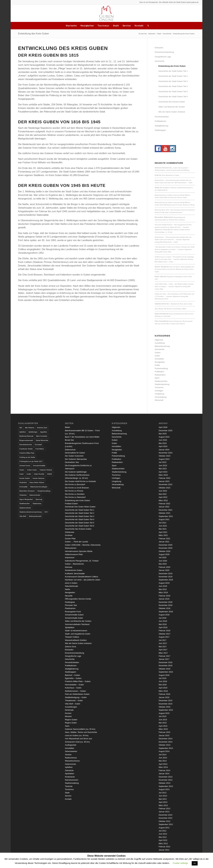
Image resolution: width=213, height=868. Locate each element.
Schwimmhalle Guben (74, 615)
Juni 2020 (163, 561)
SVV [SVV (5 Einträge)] (46, 512)
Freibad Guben (71, 504)
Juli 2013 (163, 793)
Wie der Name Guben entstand (172, 112)
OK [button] (195, 863)
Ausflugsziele (71, 745)
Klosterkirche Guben (74, 570)
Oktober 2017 (165, 634)
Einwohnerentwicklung (164, 52)
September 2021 (166, 516)
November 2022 (166, 484)
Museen (68, 716)
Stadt (116, 26)
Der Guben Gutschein (74, 456)
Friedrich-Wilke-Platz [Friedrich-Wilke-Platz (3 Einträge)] (27, 453)
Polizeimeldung (161, 368)
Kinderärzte (70, 777)
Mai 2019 (163, 589)
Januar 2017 (164, 659)
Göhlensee (70, 532)
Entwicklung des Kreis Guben (34, 34)
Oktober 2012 (165, 821)
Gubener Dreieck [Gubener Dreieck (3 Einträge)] (46, 470)
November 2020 (166, 548)
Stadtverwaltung (72, 783)
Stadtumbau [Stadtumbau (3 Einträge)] (37, 503)
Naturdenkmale (71, 586)
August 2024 (164, 437)
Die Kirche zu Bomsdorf (75, 484)
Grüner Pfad (167, 252)
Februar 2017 (164, 656)
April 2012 (163, 840)
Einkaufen (159, 48)
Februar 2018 (164, 631)
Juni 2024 (163, 440)
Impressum (70, 558)
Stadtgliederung (161, 126)
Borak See (69, 440)
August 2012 (164, 828)
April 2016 (163, 688)
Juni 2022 (163, 491)
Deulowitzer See (72, 462)
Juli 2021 (163, 523)
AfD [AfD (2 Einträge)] (21, 428)
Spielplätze (70, 627)
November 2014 (166, 742)
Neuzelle (69, 596)
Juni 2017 (163, 643)
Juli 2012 (163, 831)
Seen (67, 726)
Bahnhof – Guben (72, 675)
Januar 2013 (164, 812)
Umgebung (159, 394)
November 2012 (166, 818)
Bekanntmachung (162, 346)
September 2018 (166, 612)
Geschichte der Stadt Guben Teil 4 (173, 86)
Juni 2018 (163, 621)
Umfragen (159, 391)
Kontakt (139, 26)
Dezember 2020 (166, 545)
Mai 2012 (163, 837)
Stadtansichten (161, 381)
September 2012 (166, 824)
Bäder (68, 427)
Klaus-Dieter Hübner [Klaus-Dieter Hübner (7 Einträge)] (37, 482)
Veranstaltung (161, 397)
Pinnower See (71, 605)
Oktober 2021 (165, 513)
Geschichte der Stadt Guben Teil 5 (173, 91)
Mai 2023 (163, 469)
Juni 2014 (163, 758)
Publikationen (160, 121)
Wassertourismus (72, 761)
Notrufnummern (72, 780)
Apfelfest (69, 767)
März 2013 (163, 805)
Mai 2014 (163, 761)
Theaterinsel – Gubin (74, 700)
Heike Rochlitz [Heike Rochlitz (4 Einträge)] (39, 474)
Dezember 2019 (166, 574)
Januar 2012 (164, 850)
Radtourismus (71, 758)
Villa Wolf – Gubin (73, 704)
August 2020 (164, 554)
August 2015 (164, 713)
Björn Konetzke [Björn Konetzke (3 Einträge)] (42, 436)
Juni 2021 (163, 526)
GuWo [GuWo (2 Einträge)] (29, 474)
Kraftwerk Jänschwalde (75, 574)
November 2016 (166, 666)
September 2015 (166, 710)
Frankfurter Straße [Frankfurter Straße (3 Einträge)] (26, 449)
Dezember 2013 (166, 777)
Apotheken (70, 774)
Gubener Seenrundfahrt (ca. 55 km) (80, 729)
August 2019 (164, 583)
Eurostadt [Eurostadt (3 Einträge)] (38, 445)
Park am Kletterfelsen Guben (77, 694)
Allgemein (159, 340)
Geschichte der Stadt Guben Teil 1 (173, 71)
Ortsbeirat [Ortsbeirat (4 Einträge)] (23, 495)
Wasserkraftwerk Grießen (76, 640)
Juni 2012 (163, 834)
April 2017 (163, 650)
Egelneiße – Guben (73, 678)
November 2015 (166, 704)
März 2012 (163, 843)
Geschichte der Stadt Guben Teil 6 (173, 97)
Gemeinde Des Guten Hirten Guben (80, 507)
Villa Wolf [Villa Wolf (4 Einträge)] (23, 516)
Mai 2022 (163, 494)
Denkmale (69, 710)
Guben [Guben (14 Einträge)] (22, 470)
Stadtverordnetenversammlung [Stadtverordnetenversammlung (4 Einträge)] (30, 512)
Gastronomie (70, 764)
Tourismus (103, 26)
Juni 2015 (163, 720)
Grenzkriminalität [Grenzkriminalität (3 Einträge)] (39, 466)
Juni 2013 (163, 796)
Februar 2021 (164, 539)
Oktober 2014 (165, 745)
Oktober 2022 (165, 488)
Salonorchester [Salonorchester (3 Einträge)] (35, 495)
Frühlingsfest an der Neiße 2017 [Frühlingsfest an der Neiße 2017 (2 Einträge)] (31, 461)
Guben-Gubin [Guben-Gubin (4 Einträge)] (32, 470)
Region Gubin (71, 723)
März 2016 (163, 691)
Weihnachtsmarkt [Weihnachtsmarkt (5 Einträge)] (35, 516)
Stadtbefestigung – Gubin (76, 697)
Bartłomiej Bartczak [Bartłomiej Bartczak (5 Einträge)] (26, 436)
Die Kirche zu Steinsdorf (75, 497)
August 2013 (164, 789)
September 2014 (166, 748)
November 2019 (166, 577)
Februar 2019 (164, 596)
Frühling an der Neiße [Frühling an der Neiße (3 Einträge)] (27, 457)
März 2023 (163, 475)
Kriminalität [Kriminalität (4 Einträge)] (23, 487)
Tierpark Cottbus (72, 637)
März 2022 (163, 500)
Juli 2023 (163, 462)
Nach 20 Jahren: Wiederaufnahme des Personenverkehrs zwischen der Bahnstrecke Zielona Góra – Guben (175, 269)
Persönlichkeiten (162, 117)
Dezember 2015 (166, 700)
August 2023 (164, 459)
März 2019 (163, 592)
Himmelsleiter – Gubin (185, 183)
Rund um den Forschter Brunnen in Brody (181, 205)
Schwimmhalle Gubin (74, 618)
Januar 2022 (164, 507)
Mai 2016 (163, 685)
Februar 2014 (164, 770)
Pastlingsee (70, 602)
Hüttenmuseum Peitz (161, 299)
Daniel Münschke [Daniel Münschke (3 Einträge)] (42, 440)
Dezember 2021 (166, 510)
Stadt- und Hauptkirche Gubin (78, 634)
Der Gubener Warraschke (76, 459)
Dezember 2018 (166, 602)
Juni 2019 (163, 586)
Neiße (68, 589)
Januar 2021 (164, 542)
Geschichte (167, 34)
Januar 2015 (164, 735)
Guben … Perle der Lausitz (77, 542)
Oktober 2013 (165, 783)
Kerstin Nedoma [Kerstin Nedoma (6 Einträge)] (39, 478)
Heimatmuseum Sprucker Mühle (79, 551)
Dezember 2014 (166, 739)
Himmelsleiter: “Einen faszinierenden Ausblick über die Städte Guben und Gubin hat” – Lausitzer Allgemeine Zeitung (173, 240)
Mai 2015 (163, 723)
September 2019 (166, 580)
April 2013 (163, 802)
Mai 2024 (163, 443)
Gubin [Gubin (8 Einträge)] (22, 474)
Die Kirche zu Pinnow (74, 491)
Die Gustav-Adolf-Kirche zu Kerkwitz (80, 481)
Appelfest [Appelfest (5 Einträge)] (44, 432)
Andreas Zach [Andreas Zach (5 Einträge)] (42, 428)
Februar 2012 (164, 847)
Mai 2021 (163, 529)
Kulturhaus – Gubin (73, 688)
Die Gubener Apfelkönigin (76, 472)
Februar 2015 (164, 732)
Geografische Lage (163, 57)
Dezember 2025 (166, 431)
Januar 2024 (164, 450)
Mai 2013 (163, 799)
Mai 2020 (163, 564)
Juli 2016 (163, 678)
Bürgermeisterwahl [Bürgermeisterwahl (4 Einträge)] (26, 440)
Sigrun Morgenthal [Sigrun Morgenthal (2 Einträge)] (26, 499)
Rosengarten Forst (73, 612)
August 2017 (164, 637)
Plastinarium (70, 608)
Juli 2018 (163, 618)
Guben (158, 353)
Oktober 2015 (165, 707)
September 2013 (166, 786)
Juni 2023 (163, 465)
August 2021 (164, 519)
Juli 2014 (163, 755)
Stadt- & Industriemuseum (174, 212)
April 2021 (163, 532)
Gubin (157, 356)
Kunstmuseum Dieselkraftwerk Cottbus (82, 577)
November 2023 (166, 453)
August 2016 (164, 675)
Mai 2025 (163, 434)
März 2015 (163, 729)
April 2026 (163, 427)
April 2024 (163, 446)
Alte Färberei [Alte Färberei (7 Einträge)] (30, 428)
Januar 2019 (164, 599)
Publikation (159, 372)
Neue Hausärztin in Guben (170, 175)
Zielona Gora (70, 647)
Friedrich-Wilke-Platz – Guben (78, 681)
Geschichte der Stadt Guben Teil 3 (173, 81)
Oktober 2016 (165, 669)
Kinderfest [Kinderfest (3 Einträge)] (23, 482)
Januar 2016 (164, 697)
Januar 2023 (164, 481)
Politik (157, 365)
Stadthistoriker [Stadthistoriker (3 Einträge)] (25, 503)
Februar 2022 (164, 504)
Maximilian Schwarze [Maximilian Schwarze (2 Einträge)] (27, 491)
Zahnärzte (69, 770)
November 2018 (166, 605)
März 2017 (163, 653)
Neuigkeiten (87, 26)
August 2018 (164, 615)
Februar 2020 (164, 567)
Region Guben (71, 720)
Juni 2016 (163, 681)
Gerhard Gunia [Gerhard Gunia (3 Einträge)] (25, 466)
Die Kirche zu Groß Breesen (77, 488)
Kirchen (68, 713)
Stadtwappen (160, 130)
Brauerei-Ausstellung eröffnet (177, 309)
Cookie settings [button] (180, 863)
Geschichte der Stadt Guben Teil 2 (173, 76)
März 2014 (163, 767)
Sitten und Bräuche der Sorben (172, 107)
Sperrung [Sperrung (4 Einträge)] (39, 499)
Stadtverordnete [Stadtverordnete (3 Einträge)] (25, 508)
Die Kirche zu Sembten (75, 494)
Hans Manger (159, 309)
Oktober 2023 (165, 456)
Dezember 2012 (166, 815)
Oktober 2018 (165, 608)
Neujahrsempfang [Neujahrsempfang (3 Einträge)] (44, 491)
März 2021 (163, 535)
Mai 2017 (163, 647)
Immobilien (159, 359)
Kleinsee (69, 567)
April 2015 (163, 726)
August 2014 (164, 751)
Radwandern (160, 375)
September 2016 (166, 672)
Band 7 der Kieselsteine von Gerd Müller (82, 437)
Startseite (71, 26)
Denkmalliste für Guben (75, 453)
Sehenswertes (71, 751)
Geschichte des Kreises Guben (172, 102)
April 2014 (163, 764)
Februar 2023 (164, 478)
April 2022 (163, 497)
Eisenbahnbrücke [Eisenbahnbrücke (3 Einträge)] (26, 445)
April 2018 (163, 627)
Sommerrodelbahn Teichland (77, 624)
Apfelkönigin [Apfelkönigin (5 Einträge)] (33, 432)
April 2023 (163, 472)
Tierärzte (69, 786)
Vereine (68, 755)
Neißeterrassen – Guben (165, 262)
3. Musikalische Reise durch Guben (181, 304)
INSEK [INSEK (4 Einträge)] (50, 474)
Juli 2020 (163, 558)
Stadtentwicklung (162, 384)
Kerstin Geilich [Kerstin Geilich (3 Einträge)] (25, 478)
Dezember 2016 (166, 662)
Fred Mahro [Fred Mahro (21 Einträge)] (40, 449)
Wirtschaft (159, 400)
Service (127, 26)
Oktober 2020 (165, 551)
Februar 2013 (164, 809)
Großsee (69, 535)
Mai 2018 (163, 624)
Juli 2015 (163, 716)
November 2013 (166, 780)
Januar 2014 (164, 774)
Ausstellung (160, 343)
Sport (157, 378)
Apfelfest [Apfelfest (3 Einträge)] (23, 432)
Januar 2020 (164, 570)
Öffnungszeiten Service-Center (78, 599)
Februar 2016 (164, 694)
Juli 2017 (163, 640)
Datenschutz (70, 450)
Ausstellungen (71, 707)
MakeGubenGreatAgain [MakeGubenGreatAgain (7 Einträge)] (39, 487)
